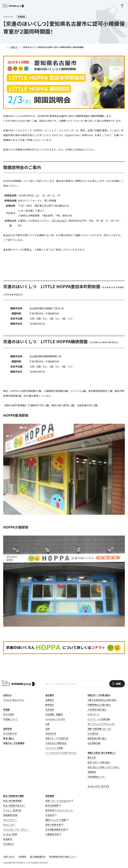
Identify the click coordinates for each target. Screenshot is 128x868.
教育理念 (50, 705)
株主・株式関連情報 (12, 801)
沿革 (47, 724)
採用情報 (50, 796)
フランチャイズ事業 (54, 748)
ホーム (4, 47)
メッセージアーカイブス (98, 786)
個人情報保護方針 (38, 857)
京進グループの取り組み (99, 695)
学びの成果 (8, 714)
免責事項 (8, 839)
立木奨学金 (93, 734)
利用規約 (22, 857)
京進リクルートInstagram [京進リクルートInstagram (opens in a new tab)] (58, 801)
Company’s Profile (55, 719)
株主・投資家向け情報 (13, 796)
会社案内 (50, 695)
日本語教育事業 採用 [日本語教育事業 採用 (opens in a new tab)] (55, 829)
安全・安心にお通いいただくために (103, 767)
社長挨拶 (50, 710)
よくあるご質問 (10, 834)
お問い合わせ (9, 857)
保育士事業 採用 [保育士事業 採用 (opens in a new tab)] (53, 825)
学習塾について (10, 719)
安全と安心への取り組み (99, 762)
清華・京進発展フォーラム (99, 729)
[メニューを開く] (122, 6)
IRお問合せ (8, 844)
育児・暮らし (9, 738)
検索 (118, 684)
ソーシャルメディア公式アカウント (61, 753)
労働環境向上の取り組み (99, 705)
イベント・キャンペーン (14, 700)
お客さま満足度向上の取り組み (102, 700)
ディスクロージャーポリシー (16, 829)
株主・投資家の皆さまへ (14, 805)
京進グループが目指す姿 (57, 738)
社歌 (47, 729)
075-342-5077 (59, 221)
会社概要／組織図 (54, 714)
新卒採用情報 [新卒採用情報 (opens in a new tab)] (52, 805)
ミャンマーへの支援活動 (99, 719)
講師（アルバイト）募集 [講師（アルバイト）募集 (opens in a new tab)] (56, 820)
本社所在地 (51, 734)
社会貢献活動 (94, 743)
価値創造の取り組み (97, 738)
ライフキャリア (10, 734)
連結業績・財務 (10, 815)
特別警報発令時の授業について (63, 857)
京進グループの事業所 (14, 743)
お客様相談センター (97, 777)
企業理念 (50, 700)
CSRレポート (93, 714)
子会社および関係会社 (56, 743)
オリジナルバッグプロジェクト (101, 724)
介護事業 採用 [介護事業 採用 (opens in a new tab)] (52, 834)
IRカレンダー (9, 825)
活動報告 (92, 772)
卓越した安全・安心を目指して (102, 753)
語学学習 (8, 729)
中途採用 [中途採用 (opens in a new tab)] (50, 815)
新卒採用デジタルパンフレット (59, 810)
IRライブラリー (10, 820)
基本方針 (92, 757)
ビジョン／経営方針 (12, 810)
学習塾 (6, 710)
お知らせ (14, 47)
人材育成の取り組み (97, 710)
